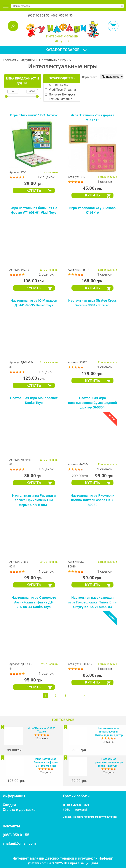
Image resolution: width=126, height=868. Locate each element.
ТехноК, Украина (61, 99)
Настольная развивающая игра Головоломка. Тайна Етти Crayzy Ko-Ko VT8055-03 (92, 602)
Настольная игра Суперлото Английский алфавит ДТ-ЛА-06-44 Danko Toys (34, 602)
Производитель (62, 78)
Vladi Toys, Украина (62, 90)
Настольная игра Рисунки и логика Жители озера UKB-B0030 (92, 500)
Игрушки (28, 60)
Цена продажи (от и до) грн (22, 81)
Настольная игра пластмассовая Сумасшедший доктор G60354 (93, 403)
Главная (9, 60)
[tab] (6, 6)
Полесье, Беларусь (62, 94)
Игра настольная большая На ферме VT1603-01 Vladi (46, 762)
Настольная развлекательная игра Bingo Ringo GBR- (109, 762)
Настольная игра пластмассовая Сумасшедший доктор (109, 732)
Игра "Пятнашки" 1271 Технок (34, 115)
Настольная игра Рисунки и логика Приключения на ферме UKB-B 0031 (34, 500)
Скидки (9, 805)
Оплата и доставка (19, 810)
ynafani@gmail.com (19, 843)
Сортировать (90, 77)
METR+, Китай (59, 85)
